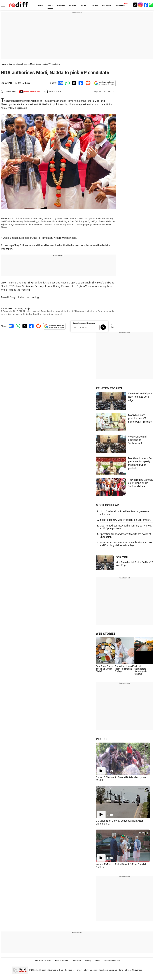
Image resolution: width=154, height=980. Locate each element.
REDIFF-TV (121, 5)
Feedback (103, 970)
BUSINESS (61, 5)
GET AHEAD (107, 5)
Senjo (28, 83)
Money (88, 961)
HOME (41, 5)
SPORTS (95, 5)
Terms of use (125, 970)
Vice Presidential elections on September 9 (137, 440)
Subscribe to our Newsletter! (84, 323)
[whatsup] (151, 5)
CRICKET (84, 5)
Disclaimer (69, 970)
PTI (10, 83)
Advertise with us (55, 970)
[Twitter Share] (74, 83)
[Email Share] (60, 83)
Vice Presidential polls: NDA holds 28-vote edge (140, 397)
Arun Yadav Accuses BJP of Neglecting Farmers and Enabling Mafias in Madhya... (126, 544)
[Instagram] (141, 5)
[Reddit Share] (87, 83)
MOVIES (73, 5)
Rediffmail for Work (43, 961)
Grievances (137, 970)
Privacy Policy (82, 970)
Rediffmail (77, 961)
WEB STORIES (106, 634)
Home (3, 64)
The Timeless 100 (112, 961)
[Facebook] (146, 5)
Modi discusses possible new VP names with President (140, 418)
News (11, 64)
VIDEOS (101, 739)
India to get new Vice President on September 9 (125, 520)
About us (113, 970)
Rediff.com (41, 970)
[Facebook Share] (80, 83)
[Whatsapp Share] (67, 83)
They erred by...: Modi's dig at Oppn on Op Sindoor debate (141, 483)
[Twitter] (135, 5)
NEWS (50, 5)
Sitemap (94, 970)
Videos (97, 961)
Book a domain (62, 961)
